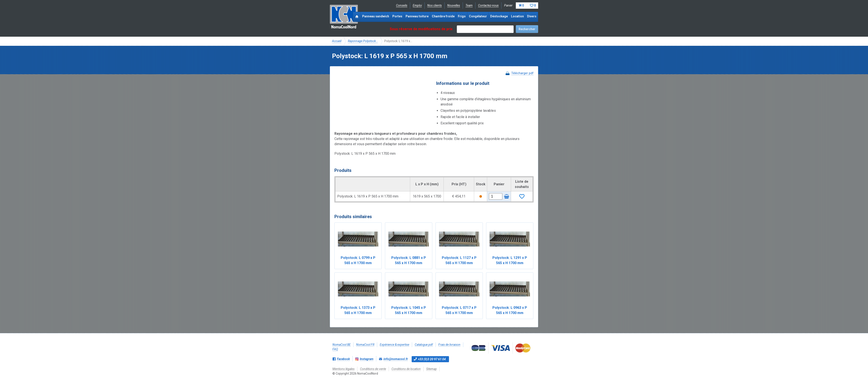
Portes (397, 16)
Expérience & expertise (395, 345)
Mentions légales (344, 369)
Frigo (462, 16)
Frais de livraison (449, 345)
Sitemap (432, 369)
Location (517, 16)
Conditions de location (406, 369)
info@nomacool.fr (396, 359)
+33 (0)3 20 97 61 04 (432, 359)
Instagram (367, 359)
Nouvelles (454, 5)
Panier (521, 5)
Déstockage (499, 16)
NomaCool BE (342, 345)
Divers (532, 16)
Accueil (337, 41)
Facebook (343, 359)
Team (469, 5)
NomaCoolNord (344, 17)
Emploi (417, 5)
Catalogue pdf (424, 345)
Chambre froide (443, 16)
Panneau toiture (417, 16)
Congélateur (478, 16)
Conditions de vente (373, 369)
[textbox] (485, 29)
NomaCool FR (365, 345)
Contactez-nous (488, 5)
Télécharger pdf (522, 73)
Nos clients (435, 5)
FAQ (335, 349)
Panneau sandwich (376, 16)
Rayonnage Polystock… (363, 41)
